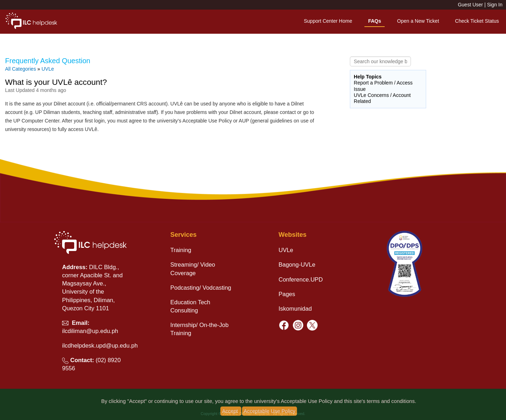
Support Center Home (328, 21)
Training (181, 250)
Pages (287, 294)
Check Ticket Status (477, 21)
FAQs (375, 21)
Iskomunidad (295, 309)
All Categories (20, 69)
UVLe (48, 69)
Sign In (495, 5)
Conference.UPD (301, 279)
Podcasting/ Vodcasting (201, 288)
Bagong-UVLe (297, 264)
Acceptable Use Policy (270, 411)
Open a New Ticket (418, 21)
